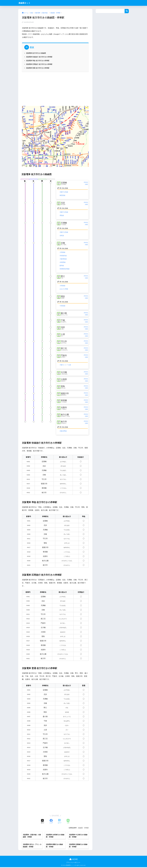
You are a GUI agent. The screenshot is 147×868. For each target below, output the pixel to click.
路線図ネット (26, 3)
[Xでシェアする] (43, 822)
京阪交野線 (63, 432)
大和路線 (62, 252)
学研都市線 (63, 256)
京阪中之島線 (64, 192)
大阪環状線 (63, 259)
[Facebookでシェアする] (51, 822)
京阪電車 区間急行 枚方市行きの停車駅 (39, 64)
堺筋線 (62, 216)
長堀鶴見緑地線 (65, 269)
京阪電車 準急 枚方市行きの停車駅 (38, 61)
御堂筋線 (62, 195)
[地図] (86, 184)
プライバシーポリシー (73, 863)
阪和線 (62, 266)
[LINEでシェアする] (68, 822)
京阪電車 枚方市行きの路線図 (36, 53)
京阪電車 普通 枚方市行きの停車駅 (38, 68)
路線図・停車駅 (83, 829)
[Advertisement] (55, 89)
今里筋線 (62, 306)
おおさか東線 (64, 289)
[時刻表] (86, 182)
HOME (74, 860)
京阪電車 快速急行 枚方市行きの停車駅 (39, 57)
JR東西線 (63, 262)
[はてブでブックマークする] (60, 822)
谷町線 (62, 236)
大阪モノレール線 (65, 365)
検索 (127, 11)
